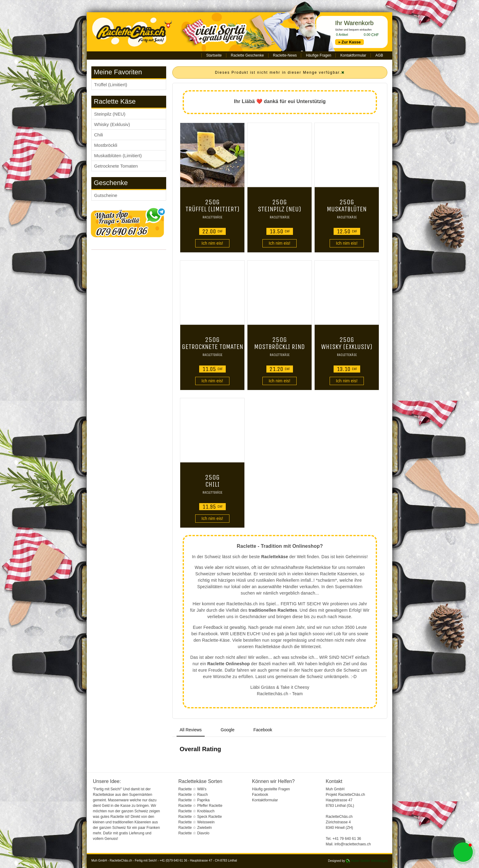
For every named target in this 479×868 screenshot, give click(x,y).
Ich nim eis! (212, 243)
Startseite (214, 55)
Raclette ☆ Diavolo (194, 833)
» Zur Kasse (349, 42)
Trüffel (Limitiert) (111, 85)
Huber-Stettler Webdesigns (369, 861)
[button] (463, 852)
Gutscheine (106, 195)
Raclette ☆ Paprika (194, 800)
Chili (99, 135)
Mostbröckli (106, 145)
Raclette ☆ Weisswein (197, 822)
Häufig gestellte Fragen (271, 789)
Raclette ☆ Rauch (193, 795)
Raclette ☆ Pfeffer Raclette (200, 806)
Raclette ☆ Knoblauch (196, 811)
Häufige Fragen (318, 55)
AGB (379, 55)
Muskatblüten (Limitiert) (118, 156)
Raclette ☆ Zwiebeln (195, 828)
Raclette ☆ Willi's (192, 789)
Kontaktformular (353, 55)
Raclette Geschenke (247, 55)
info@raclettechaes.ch (353, 844)
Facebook (260, 795)
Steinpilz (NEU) (110, 114)
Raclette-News (285, 55)
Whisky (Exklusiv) (112, 124)
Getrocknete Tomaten (116, 166)
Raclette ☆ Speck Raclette (200, 817)
